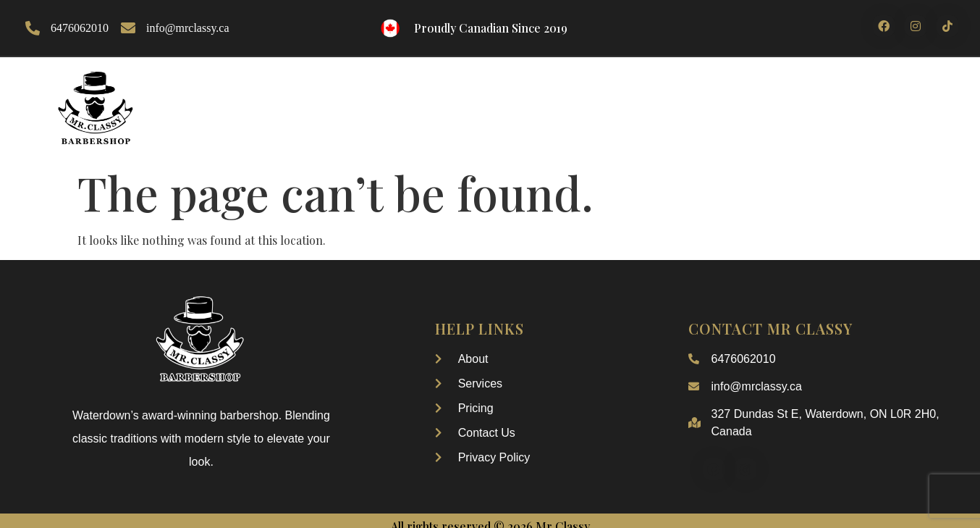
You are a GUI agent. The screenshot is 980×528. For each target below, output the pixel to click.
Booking (637, 102)
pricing (710, 102)
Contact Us (793, 102)
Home (277, 102)
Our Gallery (438, 102)
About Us (346, 102)
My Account (890, 102)
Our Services (545, 102)
